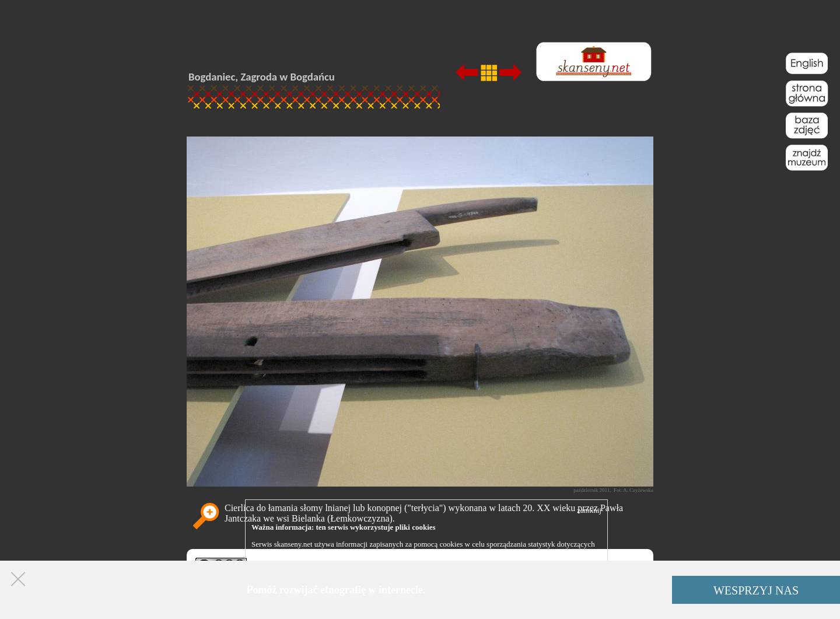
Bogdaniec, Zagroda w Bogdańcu (262, 77)
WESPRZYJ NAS (756, 590)
